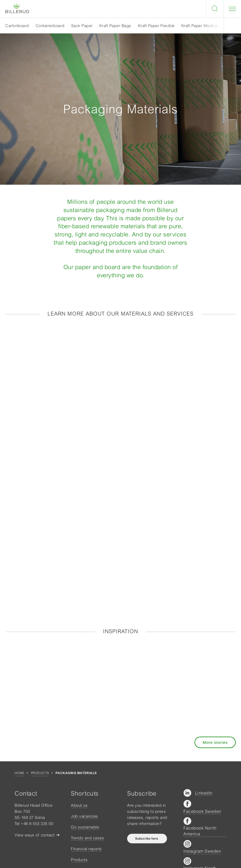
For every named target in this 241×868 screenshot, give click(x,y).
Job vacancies (85, 816)
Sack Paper (82, 26)
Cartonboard (17, 26)
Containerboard (50, 26)
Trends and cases (87, 838)
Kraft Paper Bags (115, 26)
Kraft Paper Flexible (156, 26)
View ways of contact (35, 835)
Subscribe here (147, 839)
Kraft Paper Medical (200, 26)
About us (79, 805)
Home (20, 773)
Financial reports (86, 849)
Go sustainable (85, 827)
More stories (215, 742)
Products (40, 773)
